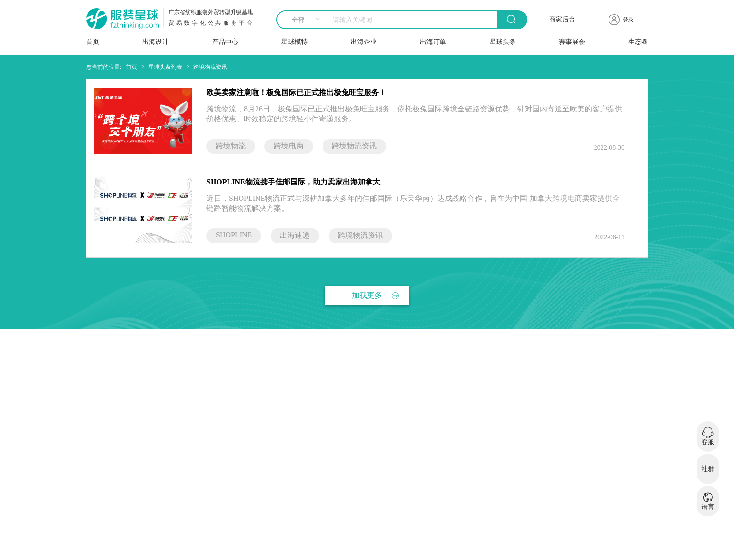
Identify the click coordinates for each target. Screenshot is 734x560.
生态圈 (638, 42)
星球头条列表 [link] (165, 67)
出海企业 (364, 42)
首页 (93, 42)
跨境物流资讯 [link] (210, 67)
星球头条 (503, 42)
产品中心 (225, 42)
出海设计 (155, 42)
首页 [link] (132, 67)
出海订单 (433, 42)
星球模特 (294, 42)
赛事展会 (572, 42)
